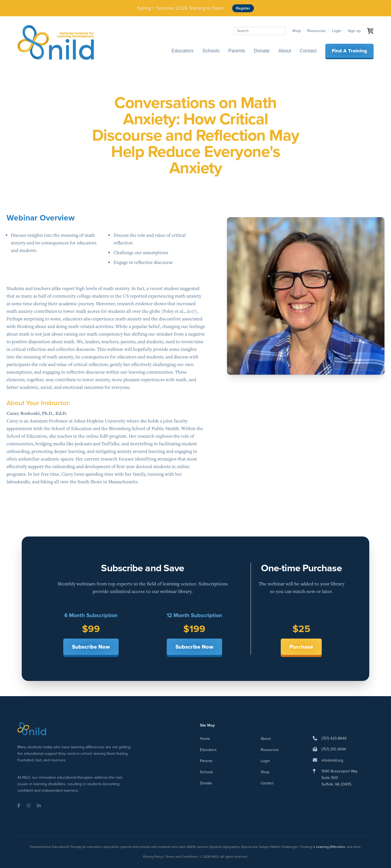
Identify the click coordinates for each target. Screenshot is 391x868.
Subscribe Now (91, 647)
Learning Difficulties (331, 847)
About (285, 51)
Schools (211, 51)
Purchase (301, 647)
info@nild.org (332, 760)
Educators (183, 51)
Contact (308, 51)
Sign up (354, 31)
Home (205, 739)
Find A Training (349, 51)
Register (243, 8)
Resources (316, 31)
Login (337, 31)
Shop (297, 31)
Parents (237, 51)
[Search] (260, 31)
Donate (262, 51)
